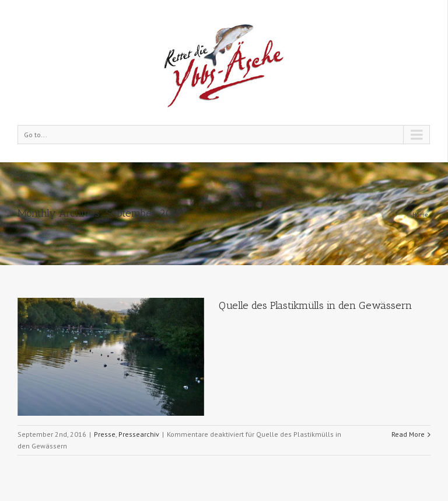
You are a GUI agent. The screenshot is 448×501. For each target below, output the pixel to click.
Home (420, 215)
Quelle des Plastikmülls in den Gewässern (315, 305)
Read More (408, 434)
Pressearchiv (139, 434)
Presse (105, 434)
